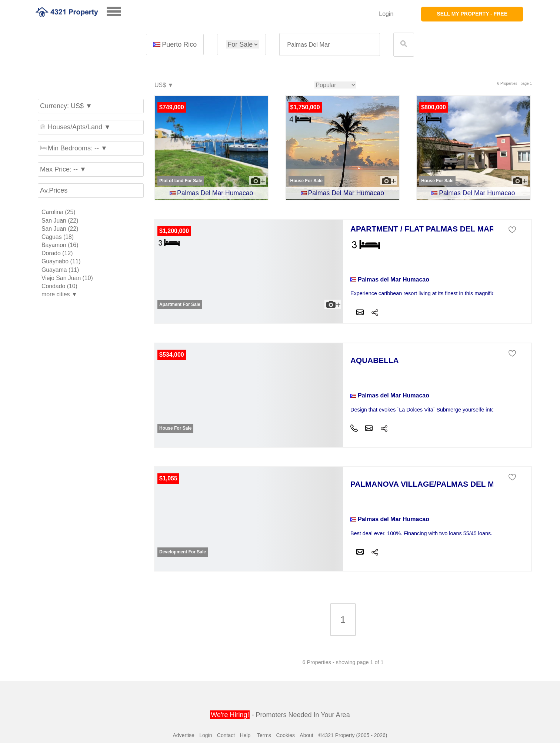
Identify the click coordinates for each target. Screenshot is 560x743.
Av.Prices (54, 190)
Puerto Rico (175, 44)
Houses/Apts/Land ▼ (75, 127)
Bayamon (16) (60, 245)
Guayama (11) (60, 270)
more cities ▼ (59, 294)
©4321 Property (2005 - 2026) (353, 735)
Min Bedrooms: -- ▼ (74, 148)
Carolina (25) (59, 212)
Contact (226, 735)
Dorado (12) (57, 253)
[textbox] (330, 45)
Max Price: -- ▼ (63, 169)
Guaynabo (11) (61, 261)
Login (386, 14)
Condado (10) (59, 286)
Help (245, 735)
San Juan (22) (60, 221)
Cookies (285, 735)
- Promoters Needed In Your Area (280, 715)
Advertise (183, 735)
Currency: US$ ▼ (66, 106)
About (306, 735)
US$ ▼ (164, 85)
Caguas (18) (58, 237)
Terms (264, 735)
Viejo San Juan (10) (67, 278)
